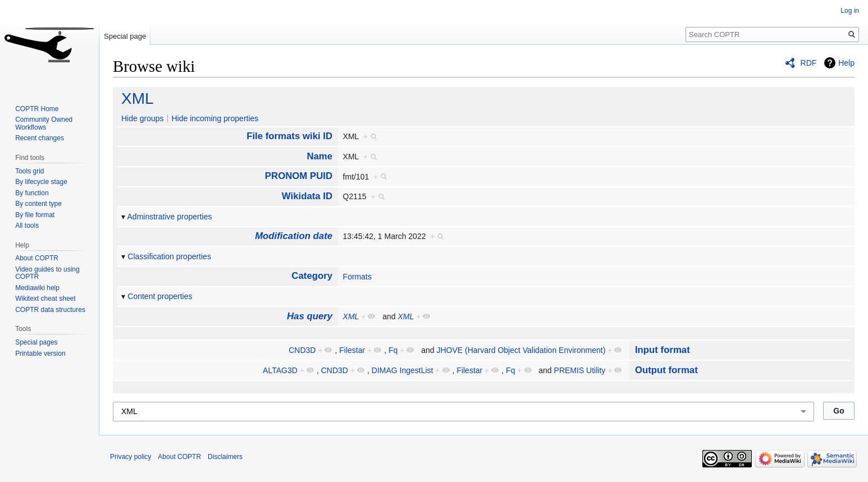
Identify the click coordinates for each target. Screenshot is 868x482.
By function (32, 193)
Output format (666, 370)
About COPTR (37, 258)
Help (846, 63)
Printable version (40, 354)
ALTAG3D (280, 370)
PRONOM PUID (299, 176)
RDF (809, 63)
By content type (38, 204)
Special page (125, 36)
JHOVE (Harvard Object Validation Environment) (521, 350)
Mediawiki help (37, 288)
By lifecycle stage (41, 182)
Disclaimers (225, 457)
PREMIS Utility (580, 370)
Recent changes (40, 138)
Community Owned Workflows (44, 123)
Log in (850, 11)
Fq (393, 350)
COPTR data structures (50, 310)
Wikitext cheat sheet (45, 299)
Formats (357, 277)
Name (319, 156)
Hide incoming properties (215, 118)
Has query (310, 316)
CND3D (302, 350)
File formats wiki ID (289, 136)
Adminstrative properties (170, 217)
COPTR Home (37, 109)
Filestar (352, 350)
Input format (663, 350)
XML (138, 98)
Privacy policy (131, 457)
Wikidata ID (307, 196)
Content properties (160, 296)
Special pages (36, 342)
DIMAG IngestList (403, 370)
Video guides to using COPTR (47, 273)
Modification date (294, 236)
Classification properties (169, 256)
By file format (35, 215)
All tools (27, 226)
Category (312, 276)
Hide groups (143, 118)
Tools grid (29, 171)
